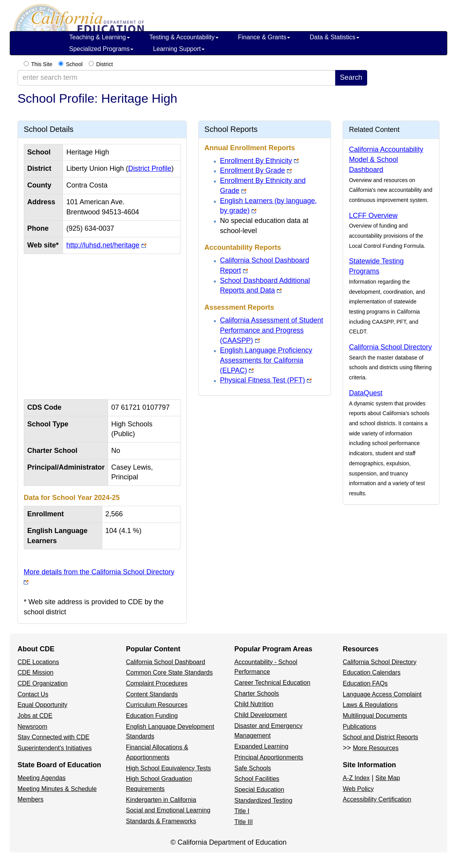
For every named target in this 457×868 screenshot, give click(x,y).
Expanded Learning (262, 746)
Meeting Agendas (42, 778)
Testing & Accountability (184, 37)
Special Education (259, 790)
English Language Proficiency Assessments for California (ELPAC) (266, 360)
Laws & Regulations (370, 705)
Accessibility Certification (377, 799)
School (74, 64)
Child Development (261, 715)
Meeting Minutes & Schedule (57, 789)
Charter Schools (257, 694)
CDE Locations (38, 662)
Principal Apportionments (269, 757)
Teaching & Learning (100, 37)
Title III (244, 822)
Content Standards (152, 694)
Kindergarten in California (161, 800)
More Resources (376, 748)
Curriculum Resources (157, 705)
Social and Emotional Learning (168, 810)
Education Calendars (372, 672)
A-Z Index (356, 778)
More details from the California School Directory (99, 572)
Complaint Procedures (157, 683)
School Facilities (257, 779)
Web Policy (358, 789)
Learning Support (179, 49)
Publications (359, 727)
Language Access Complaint (382, 694)
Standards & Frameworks (161, 821)
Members (31, 799)
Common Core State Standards (169, 672)
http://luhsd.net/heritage (103, 245)
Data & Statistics (334, 37)
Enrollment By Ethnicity (256, 161)
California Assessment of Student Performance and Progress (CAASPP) (272, 330)
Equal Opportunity (42, 705)
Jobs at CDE (35, 716)
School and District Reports (380, 737)
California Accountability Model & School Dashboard (386, 159)
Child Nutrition (254, 704)
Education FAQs (365, 683)
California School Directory (390, 347)
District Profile (150, 168)
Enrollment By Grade (253, 170)
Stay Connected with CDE (53, 737)
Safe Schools (253, 768)
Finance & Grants (264, 37)
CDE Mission (35, 672)
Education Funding (152, 716)
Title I (242, 811)
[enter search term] (176, 78)
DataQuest (366, 393)
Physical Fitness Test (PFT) (263, 380)
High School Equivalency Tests (169, 768)
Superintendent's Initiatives (55, 748)
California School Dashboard (166, 662)
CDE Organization (43, 683)
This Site (42, 64)
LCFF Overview (373, 216)
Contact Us (33, 694)
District (104, 64)
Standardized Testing (264, 800)
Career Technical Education (272, 683)
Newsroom (32, 727)
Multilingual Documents (375, 716)
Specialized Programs (102, 49)
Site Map (388, 778)
